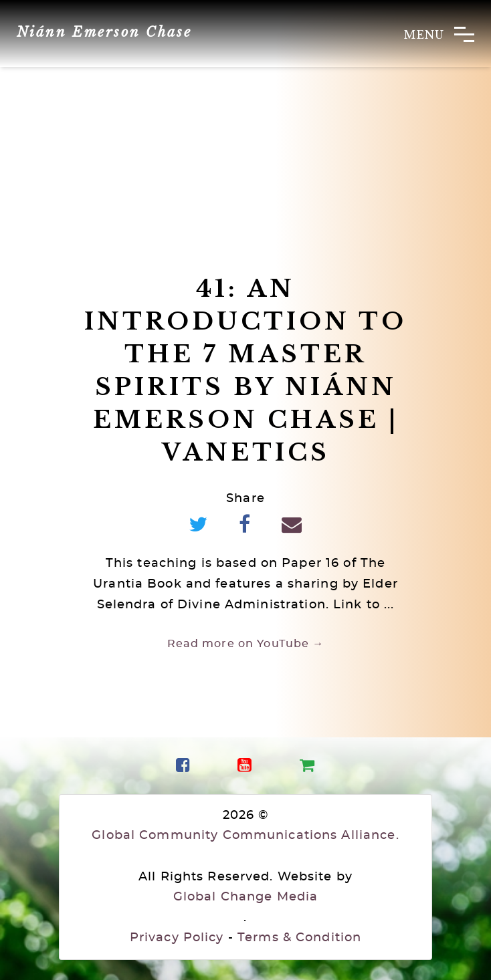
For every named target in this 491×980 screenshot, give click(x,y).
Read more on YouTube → (246, 644)
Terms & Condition (299, 938)
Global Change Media (246, 897)
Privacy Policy (177, 938)
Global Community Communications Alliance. (245, 836)
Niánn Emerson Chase (104, 32)
